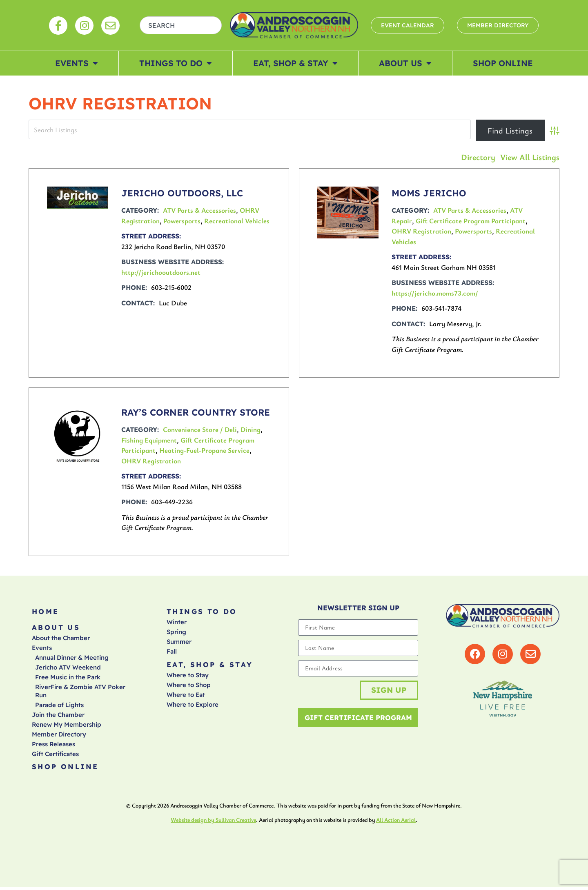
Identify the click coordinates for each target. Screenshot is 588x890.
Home (46, 612)
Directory (478, 157)
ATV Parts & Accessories (199, 210)
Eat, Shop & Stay (295, 63)
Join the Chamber (58, 717)
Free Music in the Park (68, 679)
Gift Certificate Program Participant (471, 221)
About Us (405, 63)
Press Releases (53, 746)
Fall (172, 653)
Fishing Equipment (149, 440)
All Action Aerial (396, 823)
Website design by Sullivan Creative (213, 823)
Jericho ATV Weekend (68, 669)
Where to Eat (186, 697)
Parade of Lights (59, 707)
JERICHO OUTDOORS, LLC (182, 193)
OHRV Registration (421, 231)
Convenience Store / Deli (200, 429)
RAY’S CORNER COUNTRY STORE (196, 412)
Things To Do (176, 63)
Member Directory (59, 736)
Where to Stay (188, 677)
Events (77, 63)
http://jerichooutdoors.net (161, 272)
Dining (251, 429)
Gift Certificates (55, 756)
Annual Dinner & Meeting (72, 660)
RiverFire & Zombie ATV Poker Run (80, 693)
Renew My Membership (67, 726)
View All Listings (530, 157)
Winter (177, 623)
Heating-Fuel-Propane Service (204, 450)
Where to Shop (189, 687)
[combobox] (181, 25)
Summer (179, 643)
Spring (176, 633)
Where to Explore (193, 706)
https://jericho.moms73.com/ (435, 293)
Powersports (182, 221)
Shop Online (503, 63)
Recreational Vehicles (237, 221)
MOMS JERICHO (429, 193)
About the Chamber (61, 640)
